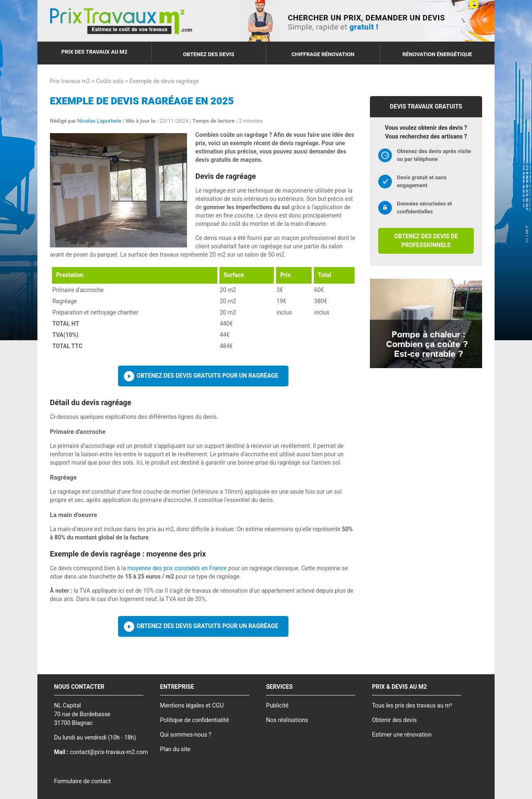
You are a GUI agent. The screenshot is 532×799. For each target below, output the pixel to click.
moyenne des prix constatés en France (177, 568)
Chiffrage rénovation (323, 54)
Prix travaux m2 (70, 81)
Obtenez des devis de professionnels (426, 241)
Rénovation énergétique (437, 54)
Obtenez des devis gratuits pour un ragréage (208, 376)
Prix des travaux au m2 (95, 52)
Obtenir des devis (394, 720)
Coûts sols (110, 81)
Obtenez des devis (208, 54)
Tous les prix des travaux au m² (412, 706)
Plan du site (175, 749)
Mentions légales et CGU (192, 706)
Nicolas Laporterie (99, 121)
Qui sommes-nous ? (186, 735)
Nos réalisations (287, 720)
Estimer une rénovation (402, 735)
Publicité (277, 706)
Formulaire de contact (82, 781)
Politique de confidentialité (195, 720)
